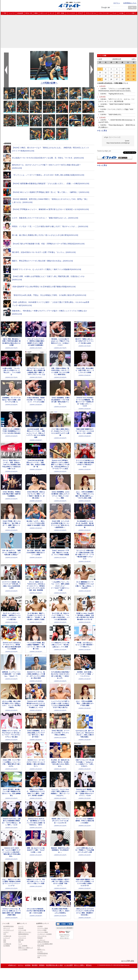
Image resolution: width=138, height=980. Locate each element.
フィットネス (71, 13)
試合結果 (20, 13)
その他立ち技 (7, 936)
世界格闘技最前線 (43, 953)
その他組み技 (7, 944)
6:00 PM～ (113, 94)
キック (52, 13)
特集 (39, 957)
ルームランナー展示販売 (65, 928)
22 (128, 76)
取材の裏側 (41, 946)
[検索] (114, 8)
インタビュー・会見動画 (44, 934)
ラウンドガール (91, 13)
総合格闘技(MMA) (9, 926)
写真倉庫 (40, 938)
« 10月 (100, 59)
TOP (5, 13)
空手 (5, 934)
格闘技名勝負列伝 (23, 934)
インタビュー (41, 940)
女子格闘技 (7, 946)
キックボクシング (9, 930)
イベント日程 (130, 13)
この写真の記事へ (49, 83)
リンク (20, 944)
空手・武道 (60, 13)
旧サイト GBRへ (79, 965)
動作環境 (35, 965)
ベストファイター (104, 13)
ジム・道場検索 (23, 946)
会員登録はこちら (130, 3)
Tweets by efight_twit (104, 151)
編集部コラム (41, 950)
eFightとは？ (12, 965)
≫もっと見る (102, 131)
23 (134, 76)
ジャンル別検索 (23, 950)
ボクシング (44, 13)
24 (100, 79)
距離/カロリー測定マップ (26, 948)
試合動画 (40, 926)
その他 (121, 13)
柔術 (5, 942)
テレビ (114, 13)
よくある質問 (68, 965)
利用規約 (42, 965)
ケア (39, 948)
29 (128, 79)
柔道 (5, 940)
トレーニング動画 (43, 932)
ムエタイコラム (42, 955)
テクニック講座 (42, 930)
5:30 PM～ (111, 115)
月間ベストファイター (25, 932)
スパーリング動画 (43, 928)
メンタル (40, 952)
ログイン (117, 3)
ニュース (12, 13)
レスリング (7, 938)
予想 (20, 942)
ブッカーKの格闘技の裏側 (45, 944)
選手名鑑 (21, 940)
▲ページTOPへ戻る (128, 961)
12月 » (134, 59)
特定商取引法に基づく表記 (54, 965)
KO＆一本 (29, 13)
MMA (36, 13)
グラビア (80, 13)
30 (134, 79)
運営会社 (89, 965)
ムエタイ (6, 932)
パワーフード (22, 938)
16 (134, 73)
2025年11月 (117, 59)
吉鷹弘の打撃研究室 (43, 942)
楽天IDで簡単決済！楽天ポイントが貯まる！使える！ (65, 935)
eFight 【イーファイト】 (113, 137)
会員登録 (28, 965)
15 (128, 73)
